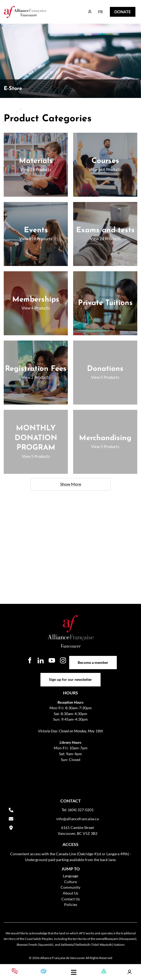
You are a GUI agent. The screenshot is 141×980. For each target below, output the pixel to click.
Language (70, 876)
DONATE (119, 10)
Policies (71, 904)
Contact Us (71, 899)
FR (97, 9)
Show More (71, 484)
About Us (70, 893)
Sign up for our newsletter (71, 676)
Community (70, 887)
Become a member (93, 659)
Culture (70, 882)
